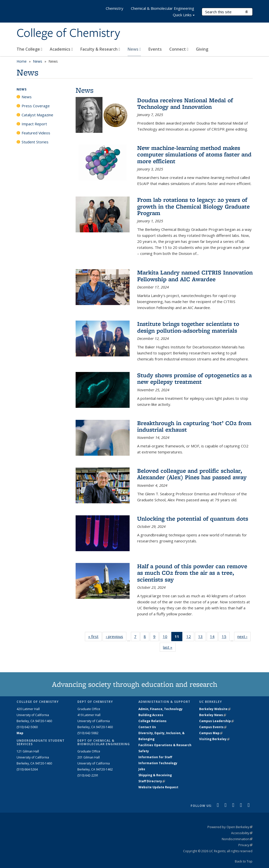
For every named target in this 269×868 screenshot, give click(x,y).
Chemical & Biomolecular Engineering (163, 8)
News (134, 49)
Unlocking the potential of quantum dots (193, 518)
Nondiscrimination (237, 839)
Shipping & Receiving (155, 775)
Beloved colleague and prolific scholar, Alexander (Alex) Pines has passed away (192, 474)
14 (214, 637)
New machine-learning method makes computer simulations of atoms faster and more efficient (194, 154)
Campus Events (213, 727)
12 (190, 637)
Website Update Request (158, 787)
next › (244, 636)
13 (202, 637)
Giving (202, 49)
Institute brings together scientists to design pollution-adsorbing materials (188, 327)
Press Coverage (36, 106)
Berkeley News (213, 715)
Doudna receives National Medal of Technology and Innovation (185, 103)
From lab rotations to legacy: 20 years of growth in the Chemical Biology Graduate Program (193, 206)
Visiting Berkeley (214, 739)
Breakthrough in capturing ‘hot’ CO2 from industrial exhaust (194, 426)
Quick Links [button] (184, 15)
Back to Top (244, 861)
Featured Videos (36, 133)
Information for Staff (155, 757)
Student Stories (35, 142)
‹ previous (116, 636)
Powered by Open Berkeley (230, 827)
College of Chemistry (68, 33)
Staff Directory (152, 781)
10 (167, 637)
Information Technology (158, 763)
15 (226, 637)
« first (95, 636)
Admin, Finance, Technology (160, 709)
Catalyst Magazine (37, 115)
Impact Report (34, 124)
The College (30, 49)
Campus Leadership (217, 721)
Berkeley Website (215, 709)
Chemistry (115, 8)
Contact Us (147, 727)
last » (169, 647)
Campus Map (211, 733)
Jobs (142, 769)
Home (22, 61)
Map (20, 733)
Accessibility (242, 833)
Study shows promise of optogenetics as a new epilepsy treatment (194, 378)
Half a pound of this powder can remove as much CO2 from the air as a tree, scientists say (192, 573)
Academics (61, 49)
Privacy (245, 845)
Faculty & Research (100, 49)
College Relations (152, 721)
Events (155, 49)
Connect (179, 49)
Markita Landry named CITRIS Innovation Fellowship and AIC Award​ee (195, 276)
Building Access (151, 715)
